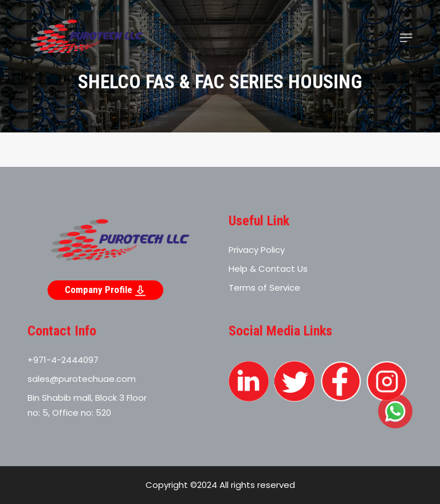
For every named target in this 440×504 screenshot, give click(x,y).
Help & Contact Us (268, 269)
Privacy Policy (257, 250)
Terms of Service (264, 288)
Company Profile (105, 290)
